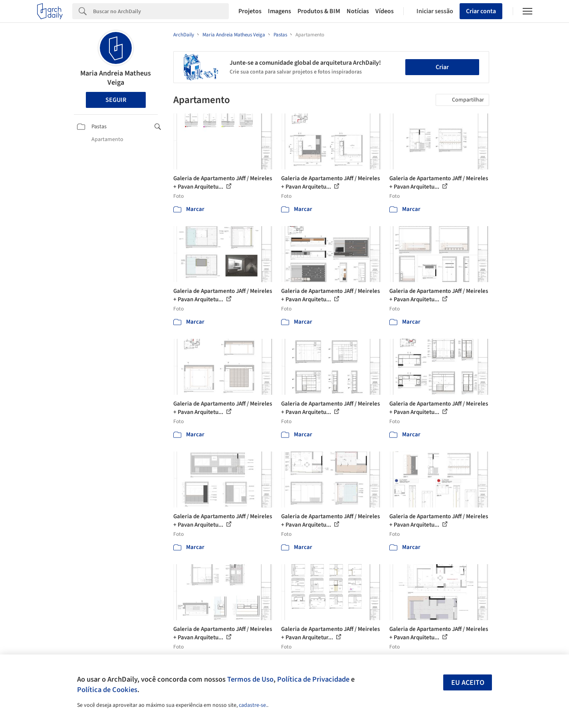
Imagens (280, 11)
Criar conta (481, 11)
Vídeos (385, 11)
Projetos (250, 11)
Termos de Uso (250, 679)
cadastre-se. (253, 705)
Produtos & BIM (319, 11)
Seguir (116, 100)
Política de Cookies (107, 690)
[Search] (161, 11)
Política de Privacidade (313, 679)
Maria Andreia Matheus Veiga (116, 78)
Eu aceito (468, 683)
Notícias (358, 11)
